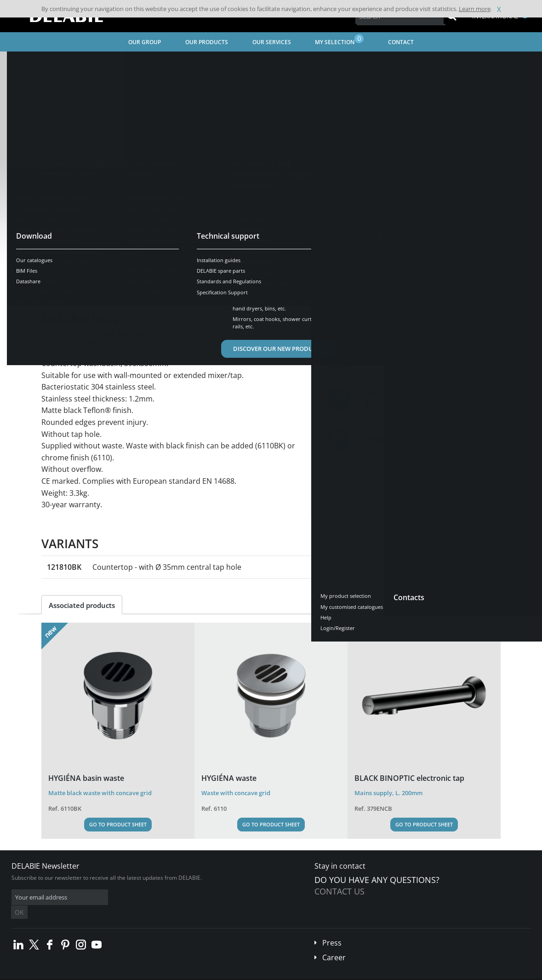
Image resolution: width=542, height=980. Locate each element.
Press (332, 929)
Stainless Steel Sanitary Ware (124, 62)
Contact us (339, 891)
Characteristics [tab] (132, 286)
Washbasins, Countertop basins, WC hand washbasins (246, 62)
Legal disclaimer (140, 973)
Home (20, 62)
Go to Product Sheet (118, 824)
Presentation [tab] (71, 286)
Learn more (475, 9)
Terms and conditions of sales (77, 973)
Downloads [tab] (191, 286)
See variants (74, 257)
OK (157, 897)
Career (334, 944)
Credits (177, 973)
